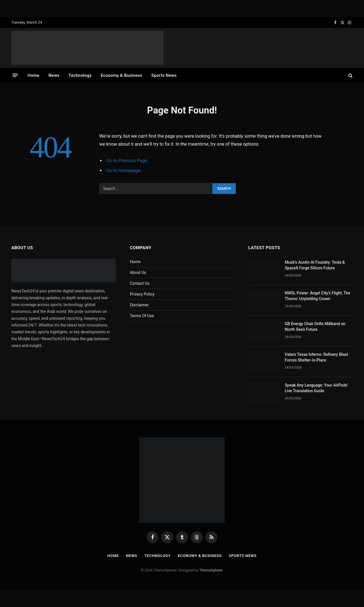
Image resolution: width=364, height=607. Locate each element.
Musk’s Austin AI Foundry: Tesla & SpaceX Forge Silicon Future (315, 265)
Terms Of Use (142, 316)
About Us (138, 272)
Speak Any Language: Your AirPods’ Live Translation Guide (316, 388)
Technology (80, 75)
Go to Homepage (123, 171)
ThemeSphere (211, 570)
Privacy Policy (142, 294)
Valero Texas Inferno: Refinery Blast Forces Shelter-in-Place (316, 357)
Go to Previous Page (127, 161)
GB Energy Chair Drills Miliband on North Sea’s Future (315, 327)
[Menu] (15, 75)
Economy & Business (121, 75)
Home (33, 75)
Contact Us (140, 283)
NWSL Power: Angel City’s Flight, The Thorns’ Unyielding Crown (317, 296)
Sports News (164, 75)
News (54, 75)
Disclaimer (139, 305)
